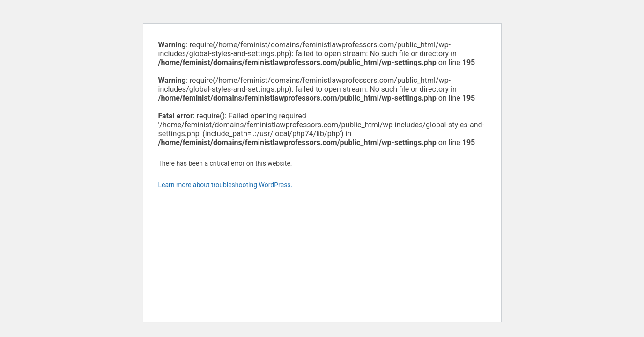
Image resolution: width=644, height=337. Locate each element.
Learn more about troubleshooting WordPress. (226, 185)
